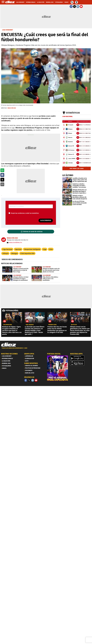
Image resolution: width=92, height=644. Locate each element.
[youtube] (36, 380)
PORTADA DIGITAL (54, 354)
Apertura (19, 249)
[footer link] (46, 349)
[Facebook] (26, 380)
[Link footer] (9, 345)
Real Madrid (30, 325)
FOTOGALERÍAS (12, 310)
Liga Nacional (8, 249)
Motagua (15, 253)
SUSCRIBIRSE (46, 220)
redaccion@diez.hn (14, 242)
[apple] (81, 363)
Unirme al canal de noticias (33, 232)
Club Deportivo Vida (28, 253)
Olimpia (6, 253)
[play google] (81, 358)
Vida (51, 249)
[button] (2, 170)
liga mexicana (7, 325)
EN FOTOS (74, 325)
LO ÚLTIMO (68, 175)
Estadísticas (73, 113)
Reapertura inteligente (32, 249)
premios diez (52, 325)
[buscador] (72, 2)
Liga (45, 249)
